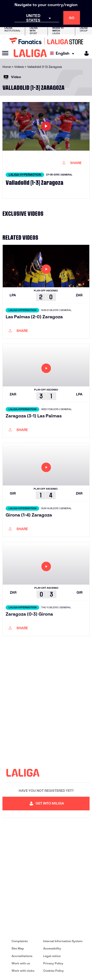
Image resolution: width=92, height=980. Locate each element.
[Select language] (63, 53)
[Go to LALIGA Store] (46, 41)
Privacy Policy (53, 963)
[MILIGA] (85, 53)
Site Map (18, 948)
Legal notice (52, 956)
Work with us (21, 963)
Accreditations (22, 956)
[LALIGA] (30, 53)
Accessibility (52, 948)
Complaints (20, 941)
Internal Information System (63, 941)
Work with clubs (23, 971)
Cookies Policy (53, 971)
